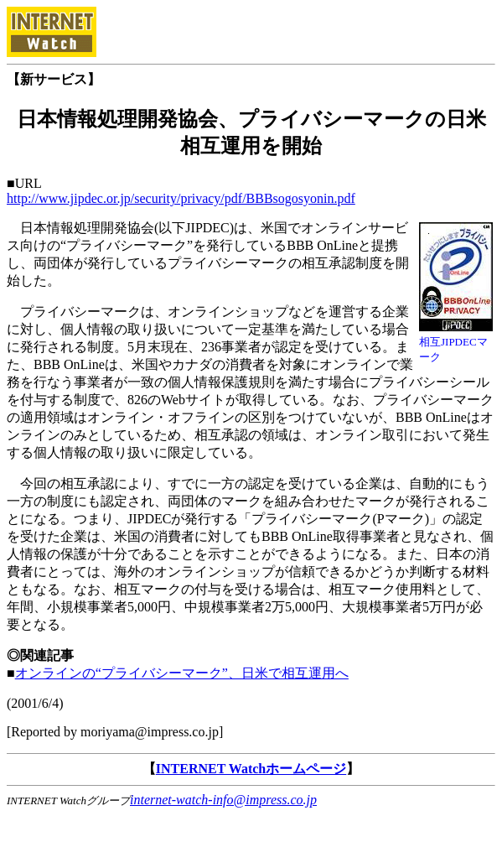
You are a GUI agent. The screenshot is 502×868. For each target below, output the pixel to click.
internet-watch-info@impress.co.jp (223, 800)
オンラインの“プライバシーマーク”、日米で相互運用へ (182, 673)
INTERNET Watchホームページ (251, 769)
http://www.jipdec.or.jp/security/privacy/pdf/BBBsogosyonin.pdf (181, 198)
